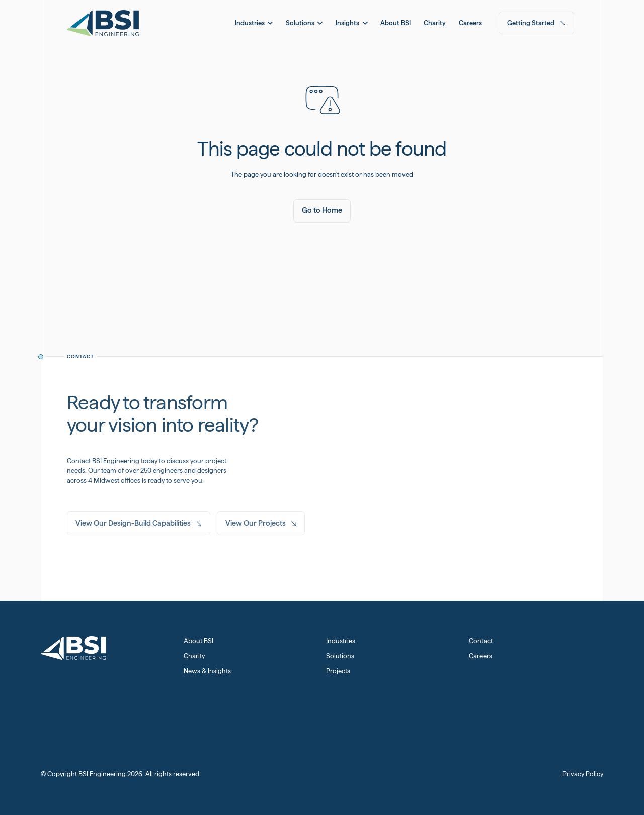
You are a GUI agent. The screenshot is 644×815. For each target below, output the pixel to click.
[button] (254, 23)
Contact (481, 641)
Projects (338, 671)
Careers (480, 656)
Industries (341, 641)
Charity (194, 656)
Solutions (340, 656)
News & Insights (207, 671)
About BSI (198, 641)
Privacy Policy (583, 774)
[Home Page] (103, 23)
